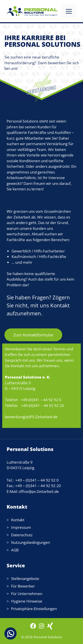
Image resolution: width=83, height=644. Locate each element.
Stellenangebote (25, 579)
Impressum (21, 527)
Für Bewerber (23, 586)
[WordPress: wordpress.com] (50, 628)
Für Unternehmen (27, 594)
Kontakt (18, 520)
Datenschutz (22, 535)
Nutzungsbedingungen (31, 542)
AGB (15, 550)
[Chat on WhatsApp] (11, 633)
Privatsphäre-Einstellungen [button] (34, 609)
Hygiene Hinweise (27, 601)
